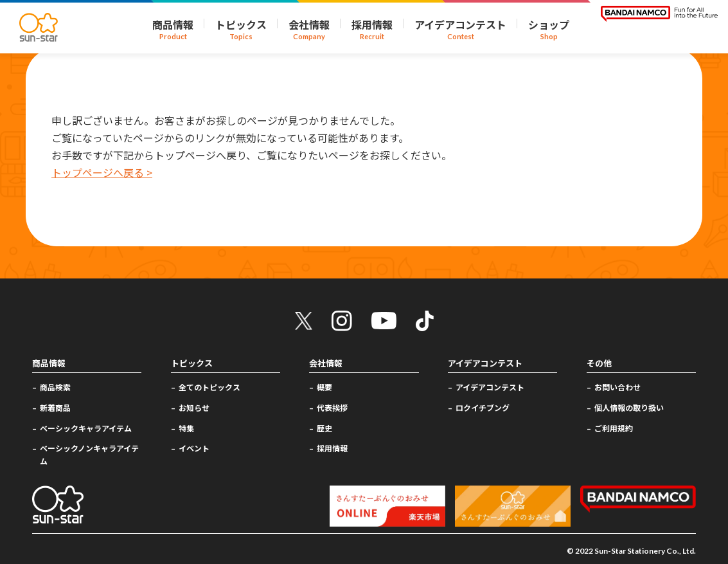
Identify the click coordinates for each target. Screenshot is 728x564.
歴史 (324, 428)
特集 (186, 428)
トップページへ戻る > (102, 172)
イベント (194, 448)
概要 (324, 387)
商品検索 (55, 387)
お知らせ (194, 407)
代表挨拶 (332, 407)
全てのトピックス (209, 387)
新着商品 (55, 407)
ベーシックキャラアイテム (86, 428)
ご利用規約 (614, 428)
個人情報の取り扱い (629, 407)
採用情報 (332, 448)
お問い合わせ (617, 387)
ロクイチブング (483, 407)
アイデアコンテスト (490, 387)
